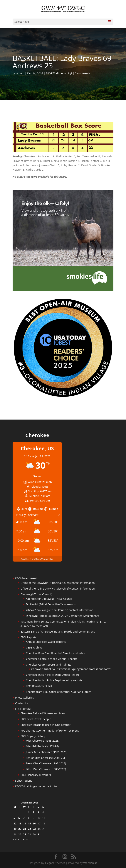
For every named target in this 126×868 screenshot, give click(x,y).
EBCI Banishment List (39, 686)
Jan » (25, 839)
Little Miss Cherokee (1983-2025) (46, 769)
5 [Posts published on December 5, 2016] (14, 818)
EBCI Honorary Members (36, 775)
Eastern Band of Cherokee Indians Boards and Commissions (58, 632)
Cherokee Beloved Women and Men (43, 713)
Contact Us (22, 703)
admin (20, 73)
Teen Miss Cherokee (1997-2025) (46, 763)
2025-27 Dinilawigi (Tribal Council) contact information (60, 610)
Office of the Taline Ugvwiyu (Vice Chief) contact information (58, 589)
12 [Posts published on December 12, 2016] (15, 823)
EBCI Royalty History (33, 736)
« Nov (16, 839)
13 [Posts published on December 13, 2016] (20, 823)
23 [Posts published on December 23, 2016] (34, 829)
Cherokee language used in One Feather (46, 725)
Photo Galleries (25, 698)
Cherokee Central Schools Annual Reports (52, 659)
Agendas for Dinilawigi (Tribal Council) (50, 599)
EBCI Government (26, 578)
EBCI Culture (23, 709)
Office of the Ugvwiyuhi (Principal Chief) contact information (58, 583)
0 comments (83, 73)
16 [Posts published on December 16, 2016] (34, 823)
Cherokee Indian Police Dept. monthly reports (54, 680)
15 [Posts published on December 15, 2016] (29, 823)
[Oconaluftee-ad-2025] (63, 397)
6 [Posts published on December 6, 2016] (19, 818)
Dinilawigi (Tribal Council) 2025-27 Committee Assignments (62, 616)
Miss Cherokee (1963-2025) (42, 741)
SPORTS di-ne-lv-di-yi (59, 73)
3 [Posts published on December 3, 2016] (38, 812)
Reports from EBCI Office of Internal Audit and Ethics (59, 692)
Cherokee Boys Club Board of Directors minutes (55, 653)
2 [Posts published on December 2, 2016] (33, 812)
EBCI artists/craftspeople (36, 719)
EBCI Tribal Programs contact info (36, 786)
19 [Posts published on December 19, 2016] (15, 829)
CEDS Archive (34, 647)
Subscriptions (24, 781)
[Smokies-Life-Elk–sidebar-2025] (63, 290)
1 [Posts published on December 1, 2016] (29, 812)
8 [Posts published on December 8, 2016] (29, 818)
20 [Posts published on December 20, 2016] (20, 829)
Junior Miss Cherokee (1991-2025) (47, 752)
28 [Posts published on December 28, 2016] (25, 834)
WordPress (90, 863)
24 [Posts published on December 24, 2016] (39, 829)
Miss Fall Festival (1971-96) (42, 746)
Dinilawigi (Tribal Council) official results (51, 604)
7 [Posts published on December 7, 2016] (24, 818)
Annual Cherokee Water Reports (46, 642)
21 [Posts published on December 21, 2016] (25, 829)
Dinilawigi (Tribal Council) (36, 594)
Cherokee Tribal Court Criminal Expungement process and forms (71, 669)
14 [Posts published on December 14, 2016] (25, 823)
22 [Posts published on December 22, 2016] (29, 829)
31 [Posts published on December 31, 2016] (39, 834)
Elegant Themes (55, 863)
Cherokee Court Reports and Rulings (48, 665)
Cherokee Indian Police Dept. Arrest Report (52, 675)
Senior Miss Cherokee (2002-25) (45, 758)
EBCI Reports (28, 637)
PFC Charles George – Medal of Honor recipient (50, 731)
